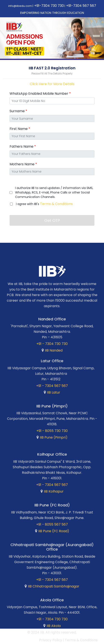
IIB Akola (54, 626)
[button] (8, 43)
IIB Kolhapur (54, 491)
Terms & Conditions (56, 204)
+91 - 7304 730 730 (52, 344)
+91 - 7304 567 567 (52, 386)
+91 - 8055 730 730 (52, 431)
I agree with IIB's (44, 204)
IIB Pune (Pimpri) (54, 437)
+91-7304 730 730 (49, 6)
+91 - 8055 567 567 (52, 524)
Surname (18, 111)
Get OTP (52, 220)
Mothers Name (23, 164)
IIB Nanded (54, 350)
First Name (20, 129)
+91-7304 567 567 (81, 6)
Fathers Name (23, 146)
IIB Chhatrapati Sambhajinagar (54, 586)
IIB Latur (54, 392)
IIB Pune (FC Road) (54, 531)
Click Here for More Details (52, 84)
